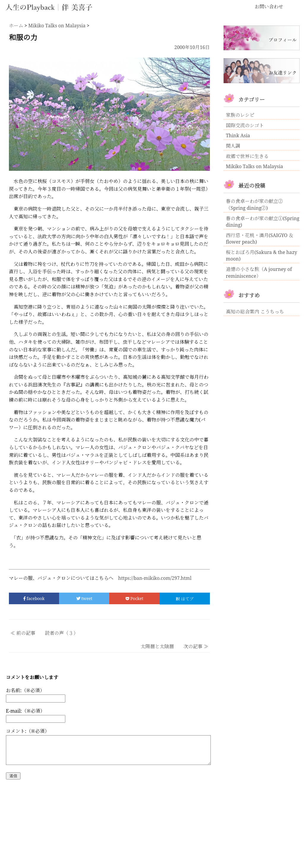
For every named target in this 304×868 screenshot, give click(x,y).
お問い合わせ (269, 7)
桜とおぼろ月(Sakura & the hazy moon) (262, 255)
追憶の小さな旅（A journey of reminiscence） (259, 273)
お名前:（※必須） (25, 690)
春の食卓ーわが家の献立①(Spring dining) (263, 222)
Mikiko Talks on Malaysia (255, 166)
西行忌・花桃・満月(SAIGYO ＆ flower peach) (260, 239)
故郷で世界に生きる (247, 156)
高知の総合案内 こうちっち (255, 312)
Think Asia (238, 135)
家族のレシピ (240, 115)
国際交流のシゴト (245, 125)
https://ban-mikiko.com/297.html (155, 578)
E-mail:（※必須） (25, 711)
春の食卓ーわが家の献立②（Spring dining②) (254, 205)
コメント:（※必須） (28, 731)
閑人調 (233, 146)
